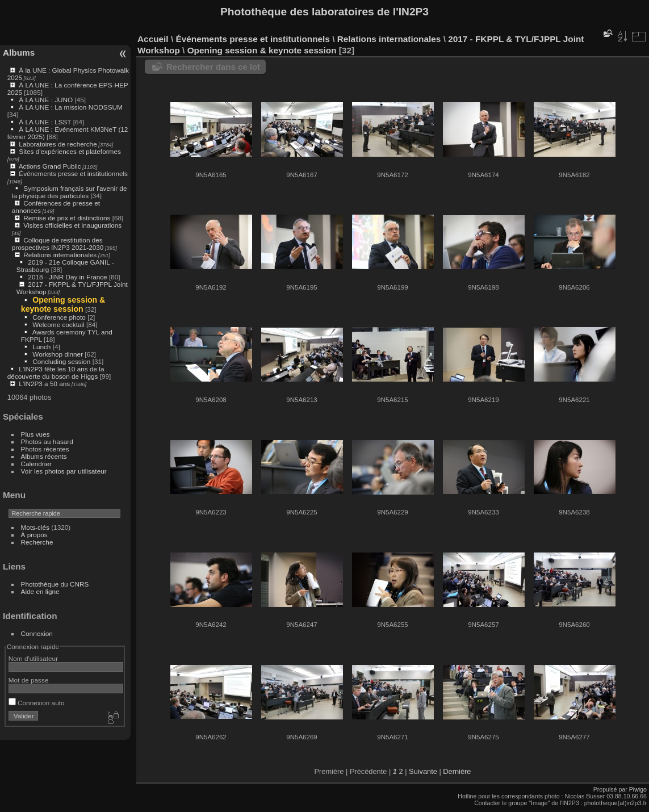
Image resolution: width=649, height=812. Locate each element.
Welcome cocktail (58, 325)
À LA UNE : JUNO (47, 100)
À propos (34, 535)
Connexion (37, 633)
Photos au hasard (47, 441)
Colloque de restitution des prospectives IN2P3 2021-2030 (58, 244)
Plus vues (35, 434)
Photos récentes (45, 449)
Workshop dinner (58, 354)
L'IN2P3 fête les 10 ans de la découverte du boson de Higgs (56, 372)
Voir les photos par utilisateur (64, 471)
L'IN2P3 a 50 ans (44, 384)
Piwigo (638, 789)
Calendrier (36, 464)
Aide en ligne (40, 591)
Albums (19, 53)
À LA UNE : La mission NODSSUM (70, 107)
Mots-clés (35, 527)
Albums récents (44, 456)
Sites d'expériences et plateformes (70, 151)
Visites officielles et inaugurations (72, 225)
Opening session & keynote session (63, 304)
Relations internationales (60, 255)
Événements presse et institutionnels (73, 173)
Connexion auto (37, 703)
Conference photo (59, 317)
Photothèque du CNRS (55, 584)
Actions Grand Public (50, 166)
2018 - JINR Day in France (67, 277)
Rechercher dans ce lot (213, 67)
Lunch (41, 347)
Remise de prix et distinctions (67, 218)
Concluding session (61, 361)
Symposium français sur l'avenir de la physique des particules (70, 192)
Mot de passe (29, 680)
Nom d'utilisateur (33, 658)
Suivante (423, 771)
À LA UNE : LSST (45, 122)
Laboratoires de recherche (58, 144)
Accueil (153, 39)
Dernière (457, 771)
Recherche (37, 542)
